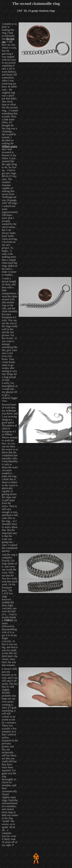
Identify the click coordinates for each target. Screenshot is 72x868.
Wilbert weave (9, 146)
